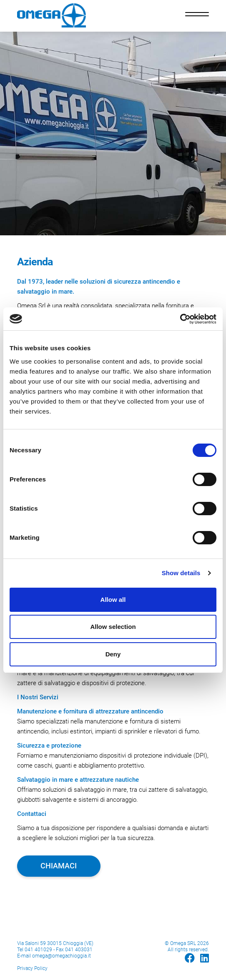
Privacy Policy (32, 968)
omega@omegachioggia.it (62, 956)
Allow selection (113, 627)
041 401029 (38, 950)
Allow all (113, 600)
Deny (113, 654)
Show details (181, 573)
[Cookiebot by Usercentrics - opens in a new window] (180, 319)
